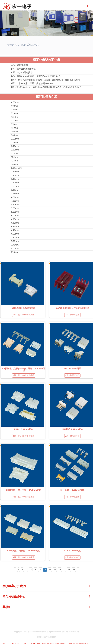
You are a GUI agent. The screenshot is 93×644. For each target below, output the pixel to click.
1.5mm (14, 124)
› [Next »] (78, 570)
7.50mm (15, 238)
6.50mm (15, 234)
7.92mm (15, 245)
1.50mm (15, 128)
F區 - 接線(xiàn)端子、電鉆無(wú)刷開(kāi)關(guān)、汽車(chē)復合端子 (46, 87)
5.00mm (15, 208)
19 (35, 570)
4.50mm (15, 205)
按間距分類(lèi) (46, 97)
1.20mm (15, 113)
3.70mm (15, 187)
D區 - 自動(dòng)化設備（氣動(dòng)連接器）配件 (36, 76)
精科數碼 (53, 637)
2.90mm (15, 176)
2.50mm (15, 150)
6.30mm (15, 223)
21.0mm (15, 252)
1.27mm (15, 121)
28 (69, 570)
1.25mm (15, 117)
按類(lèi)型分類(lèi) (46, 60)
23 (55, 570)
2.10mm (15, 143)
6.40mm (15, 230)
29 (74, 570)
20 (40, 570)
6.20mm (15, 219)
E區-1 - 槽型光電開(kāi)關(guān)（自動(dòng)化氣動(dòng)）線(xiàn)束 (46, 80)
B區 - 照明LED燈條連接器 (24, 69)
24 (60, 570)
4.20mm (15, 201)
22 (50, 570)
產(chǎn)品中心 (30, 45)
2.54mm (15, 172)
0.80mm (15, 102)
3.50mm (15, 183)
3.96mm (15, 194)
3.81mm (15, 190)
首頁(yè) (12, 45)
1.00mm (15, 106)
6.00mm (15, 216)
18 (31, 570)
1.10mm (15, 110)
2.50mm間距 (17, 168)
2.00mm (15, 139)
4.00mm (15, 198)
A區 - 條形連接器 (20, 65)
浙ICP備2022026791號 (71, 632)
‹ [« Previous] (15, 570)
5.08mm (15, 212)
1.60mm (15, 132)
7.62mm (15, 241)
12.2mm (15, 157)
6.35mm (15, 227)
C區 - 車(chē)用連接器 (22, 73)
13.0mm (15, 165)
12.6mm (15, 161)
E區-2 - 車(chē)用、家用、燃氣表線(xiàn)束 (32, 84)
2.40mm (15, 146)
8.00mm (15, 249)
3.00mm (15, 179)
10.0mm (15, 154)
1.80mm (15, 135)
